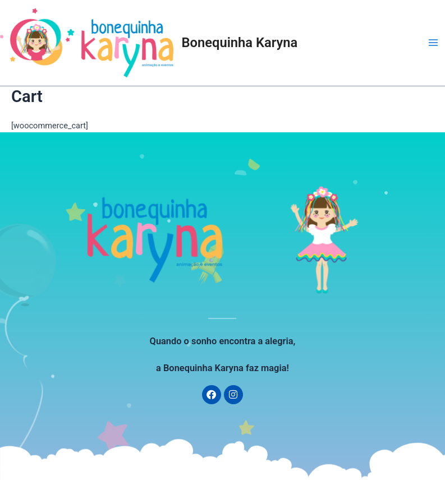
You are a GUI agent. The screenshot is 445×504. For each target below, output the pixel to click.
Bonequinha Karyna (240, 43)
